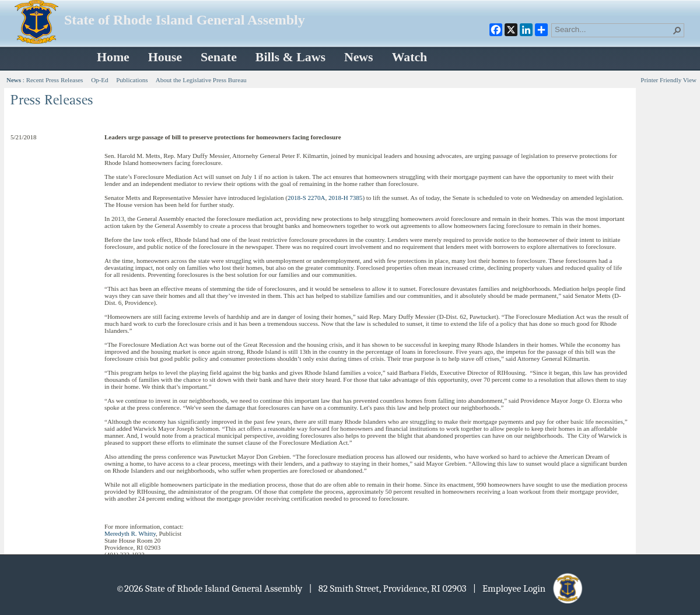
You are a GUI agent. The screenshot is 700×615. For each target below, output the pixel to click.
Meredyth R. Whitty (130, 533)
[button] (677, 30)
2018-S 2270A (306, 198)
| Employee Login (529, 588)
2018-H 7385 (345, 198)
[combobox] (613, 29)
